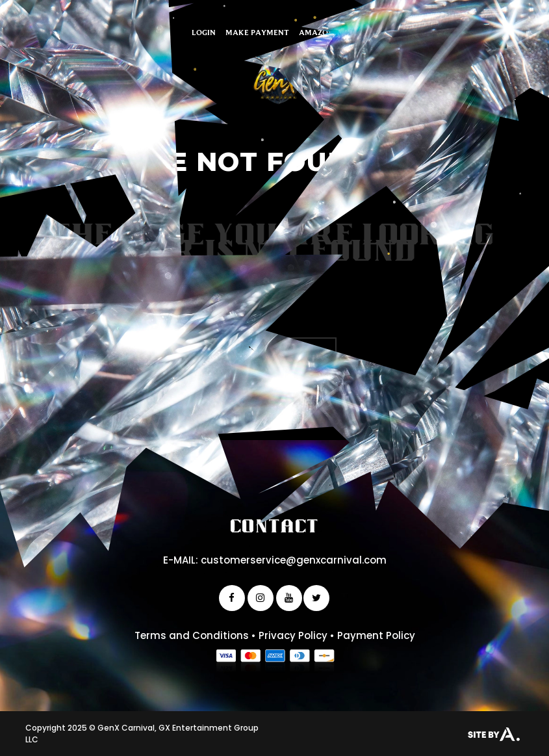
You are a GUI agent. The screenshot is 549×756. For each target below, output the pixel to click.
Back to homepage (274, 350)
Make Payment (257, 32)
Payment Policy (376, 635)
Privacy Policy (293, 635)
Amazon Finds (328, 32)
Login (204, 32)
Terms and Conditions (192, 635)
